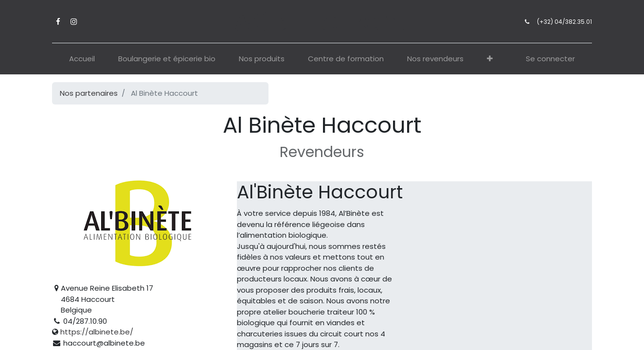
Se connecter (550, 59)
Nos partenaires (89, 93)
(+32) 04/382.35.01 (564, 22)
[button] (490, 59)
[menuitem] (82, 59)
